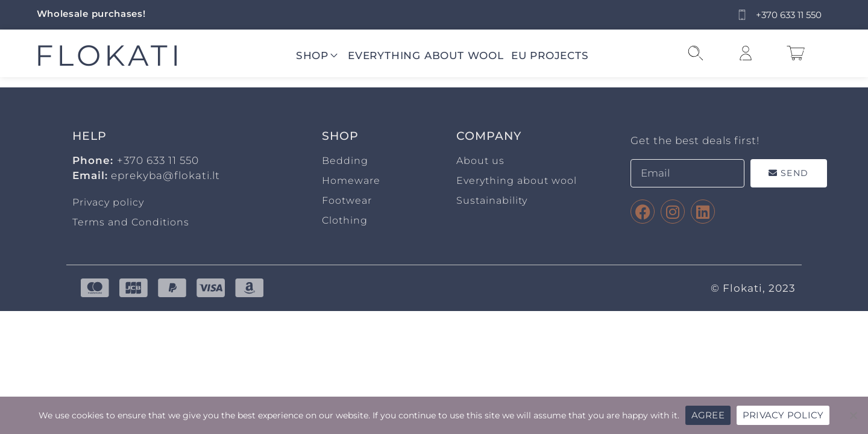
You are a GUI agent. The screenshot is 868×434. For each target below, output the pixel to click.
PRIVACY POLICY (783, 415)
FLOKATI (109, 55)
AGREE (708, 415)
